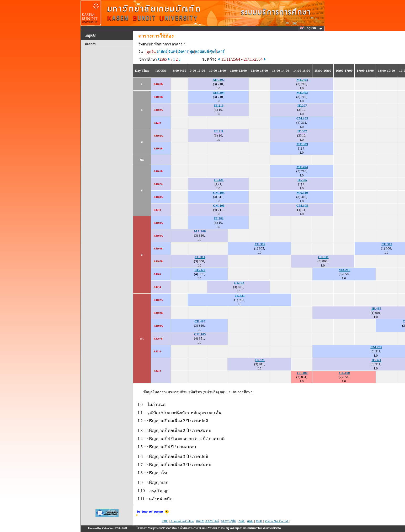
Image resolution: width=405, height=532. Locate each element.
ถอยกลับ (90, 44)
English (309, 28)
